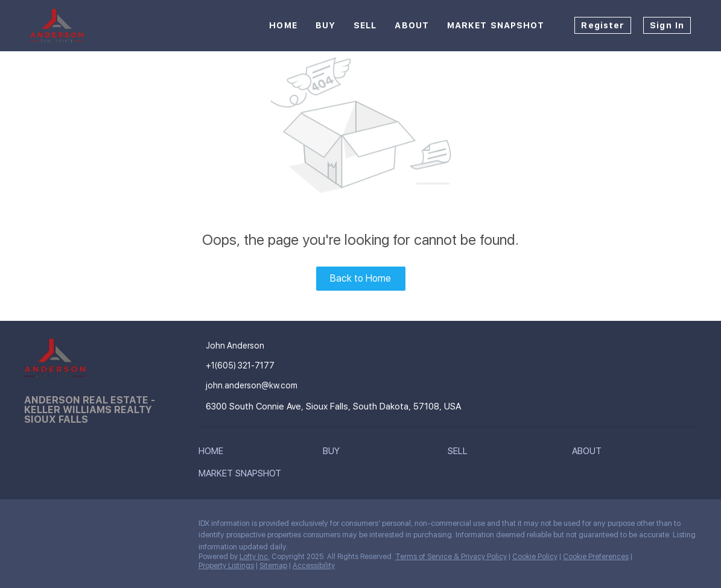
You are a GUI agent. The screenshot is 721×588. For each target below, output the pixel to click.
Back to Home (360, 278)
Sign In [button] (667, 25)
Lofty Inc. (255, 557)
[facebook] (33, 526)
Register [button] (603, 25)
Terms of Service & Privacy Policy (451, 557)
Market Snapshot (496, 25)
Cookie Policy (535, 557)
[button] (214, 454)
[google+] (106, 526)
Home (283, 25)
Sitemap (273, 566)
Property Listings (226, 566)
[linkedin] (57, 526)
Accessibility (314, 566)
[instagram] (81, 526)
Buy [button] (326, 25)
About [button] (412, 25)
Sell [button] (365, 25)
